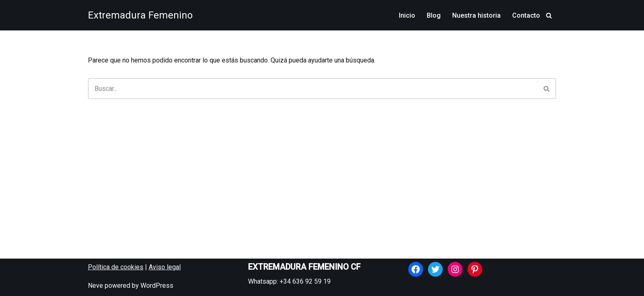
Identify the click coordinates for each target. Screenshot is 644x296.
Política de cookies (116, 267)
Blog (434, 15)
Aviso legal (165, 267)
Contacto (526, 15)
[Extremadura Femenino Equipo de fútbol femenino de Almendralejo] (140, 15)
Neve (95, 286)
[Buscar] (549, 15)
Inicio (407, 15)
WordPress (157, 286)
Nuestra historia (476, 15)
